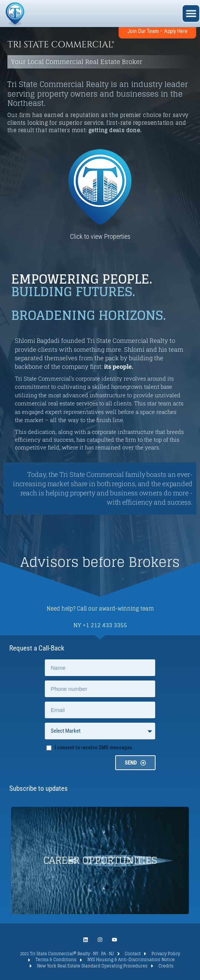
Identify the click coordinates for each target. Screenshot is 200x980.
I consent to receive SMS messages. (94, 747)
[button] (191, 14)
